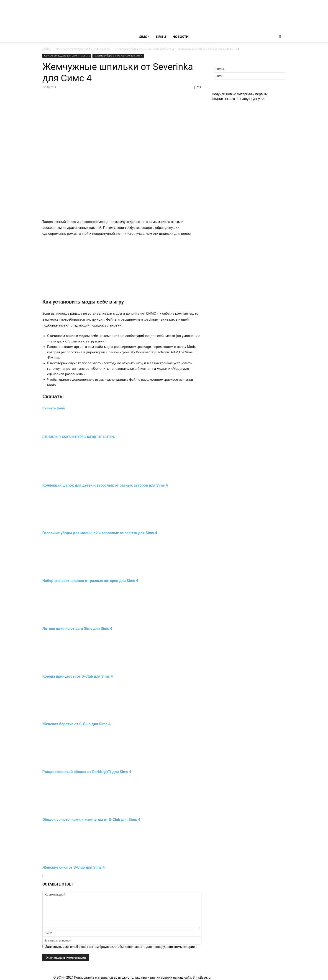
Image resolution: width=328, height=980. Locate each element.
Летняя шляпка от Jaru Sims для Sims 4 (77, 629)
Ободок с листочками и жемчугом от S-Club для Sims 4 (91, 820)
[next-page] (43, 876)
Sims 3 (161, 37)
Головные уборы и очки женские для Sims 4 (145, 49)
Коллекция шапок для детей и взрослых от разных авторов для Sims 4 (105, 485)
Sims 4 (145, 37)
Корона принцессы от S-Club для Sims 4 (78, 676)
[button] (280, 37)
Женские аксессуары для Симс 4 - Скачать (83, 49)
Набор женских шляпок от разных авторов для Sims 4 (90, 581)
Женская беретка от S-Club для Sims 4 (76, 724)
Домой (47, 49)
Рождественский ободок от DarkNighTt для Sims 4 (87, 772)
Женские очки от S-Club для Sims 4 (74, 867)
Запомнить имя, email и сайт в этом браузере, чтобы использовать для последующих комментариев (121, 947)
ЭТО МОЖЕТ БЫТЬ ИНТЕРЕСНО (66, 437)
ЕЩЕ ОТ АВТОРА (102, 437)
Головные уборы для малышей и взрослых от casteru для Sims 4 (100, 533)
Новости (181, 37)
